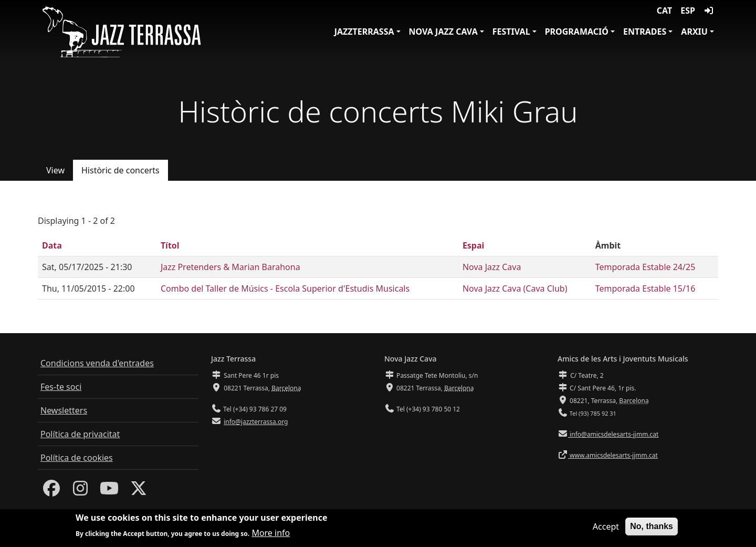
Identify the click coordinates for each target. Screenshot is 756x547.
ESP (688, 11)
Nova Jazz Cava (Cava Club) (515, 288)
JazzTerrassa (364, 32)
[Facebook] (51, 491)
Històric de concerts (120, 170)
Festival (511, 32)
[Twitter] (139, 491)
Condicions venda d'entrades (97, 363)
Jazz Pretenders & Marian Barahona (230, 267)
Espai (473, 245)
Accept (606, 529)
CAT (664, 11)
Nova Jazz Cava (443, 32)
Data (52, 245)
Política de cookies (77, 458)
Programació (577, 32)
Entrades (645, 32)
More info (271, 535)
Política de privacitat (80, 434)
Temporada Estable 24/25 (645, 267)
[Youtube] (109, 491)
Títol (170, 245)
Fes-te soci (61, 387)
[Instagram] (80, 491)
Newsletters (64, 410)
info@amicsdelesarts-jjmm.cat (613, 434)
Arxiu (694, 32)
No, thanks (652, 529)
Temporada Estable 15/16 (645, 288)
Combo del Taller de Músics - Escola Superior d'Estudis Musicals (285, 288)
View (55, 170)
